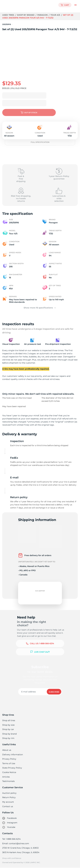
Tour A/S (56, 15)
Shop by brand (26, 15)
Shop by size (8, 725)
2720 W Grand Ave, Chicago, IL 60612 (20, 848)
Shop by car (8, 729)
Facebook (9, 818)
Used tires (9, 15)
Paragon (43, 15)
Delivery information (12, 755)
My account (8, 802)
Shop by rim (8, 738)
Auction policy (9, 793)
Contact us (8, 806)
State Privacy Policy (12, 768)
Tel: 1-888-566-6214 (11, 839)
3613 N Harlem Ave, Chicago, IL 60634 (21, 852)
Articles (6, 777)
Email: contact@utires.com (15, 843)
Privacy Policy (9, 759)
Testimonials (8, 781)
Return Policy (9, 797)
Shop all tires (9, 720)
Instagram (10, 823)
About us (7, 750)
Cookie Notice (9, 772)
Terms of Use (9, 763)
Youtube (9, 827)
